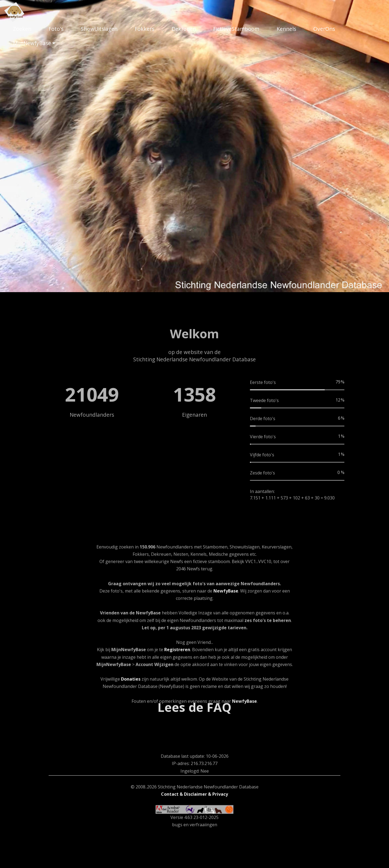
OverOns (324, 29)
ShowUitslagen (99, 29)
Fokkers (145, 29)
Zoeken (22, 29)
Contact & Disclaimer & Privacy (194, 831)
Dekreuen (184, 29)
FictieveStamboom (236, 29)
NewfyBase (226, 667)
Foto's (56, 29)
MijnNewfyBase (32, 43)
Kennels (286, 29)
